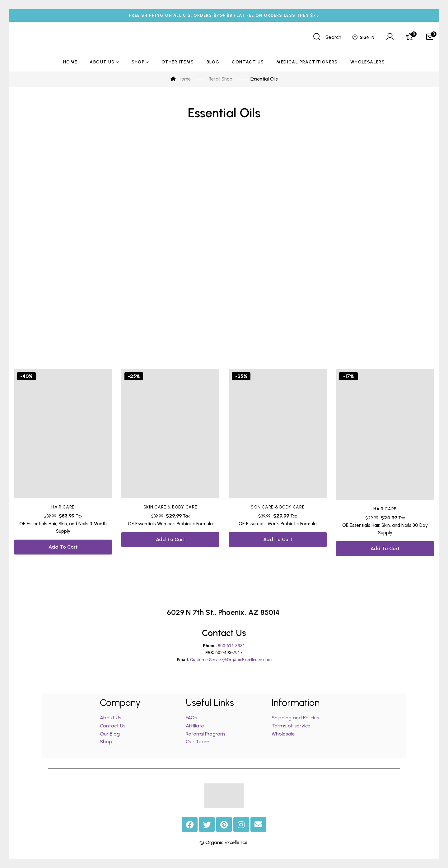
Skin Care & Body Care (170, 507)
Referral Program (205, 734)
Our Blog (110, 734)
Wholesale (283, 734)
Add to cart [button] (63, 547)
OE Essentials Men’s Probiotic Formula (278, 524)
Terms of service (291, 726)
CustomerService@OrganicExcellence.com (231, 660)
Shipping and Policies (295, 718)
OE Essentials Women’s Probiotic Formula (170, 524)
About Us (111, 718)
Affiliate (196, 726)
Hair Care (63, 507)
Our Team (198, 742)
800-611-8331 (231, 646)
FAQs (191, 718)
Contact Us (113, 726)
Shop (106, 742)
